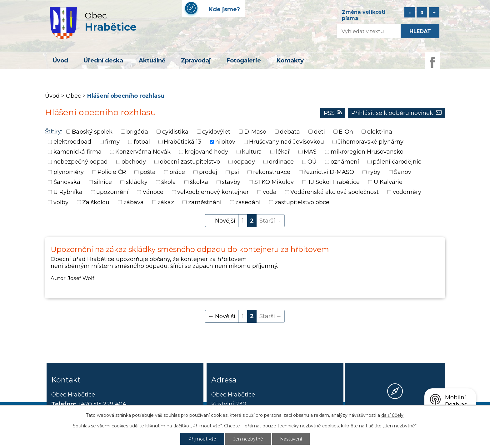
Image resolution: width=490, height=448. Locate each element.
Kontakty (290, 61)
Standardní (422, 12)
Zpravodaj (196, 61)
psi (235, 172)
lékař (283, 152)
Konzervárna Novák (143, 152)
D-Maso (255, 132)
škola (169, 182)
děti (320, 132)
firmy (112, 142)
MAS (310, 152)
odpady (244, 162)
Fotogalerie (244, 61)
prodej (208, 172)
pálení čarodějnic (397, 162)
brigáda (137, 132)
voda (270, 192)
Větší (434, 12)
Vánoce (153, 192)
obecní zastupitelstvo (190, 162)
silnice (103, 182)
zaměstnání (205, 202)
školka (199, 182)
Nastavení (291, 439)
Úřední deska (103, 61)
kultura (252, 152)
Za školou (96, 202)
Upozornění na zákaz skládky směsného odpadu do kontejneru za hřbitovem (190, 249)
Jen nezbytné (248, 439)
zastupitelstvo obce (302, 202)
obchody (134, 162)
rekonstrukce (272, 172)
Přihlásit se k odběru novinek (396, 113)
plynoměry (69, 172)
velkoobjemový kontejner (213, 192)
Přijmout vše (202, 439)
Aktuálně (152, 61)
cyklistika (175, 132)
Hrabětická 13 (182, 142)
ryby (374, 172)
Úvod (60, 61)
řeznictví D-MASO (329, 172)
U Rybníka (68, 192)
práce (177, 172)
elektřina (380, 132)
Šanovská (67, 182)
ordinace (281, 162)
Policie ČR (112, 172)
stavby (231, 182)
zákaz (166, 202)
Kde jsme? (395, 414)
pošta (148, 172)
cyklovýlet (216, 132)
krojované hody (206, 152)
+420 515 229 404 (102, 404)
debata (290, 132)
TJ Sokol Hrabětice (334, 182)
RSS (333, 113)
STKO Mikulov (274, 182)
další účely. (393, 415)
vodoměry (407, 192)
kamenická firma (77, 152)
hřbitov (225, 142)
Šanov (403, 172)
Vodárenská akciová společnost (335, 192)
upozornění (112, 192)
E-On (346, 132)
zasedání (248, 202)
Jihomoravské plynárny (371, 142)
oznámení (345, 162)
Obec (73, 96)
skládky (137, 182)
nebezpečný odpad (81, 162)
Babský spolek (92, 132)
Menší (410, 12)
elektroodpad (72, 142)
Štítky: (53, 131)
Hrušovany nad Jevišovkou (287, 142)
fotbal (142, 142)
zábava (134, 202)
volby (61, 202)
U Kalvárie (388, 182)
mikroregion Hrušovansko (367, 152)
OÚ (312, 162)
